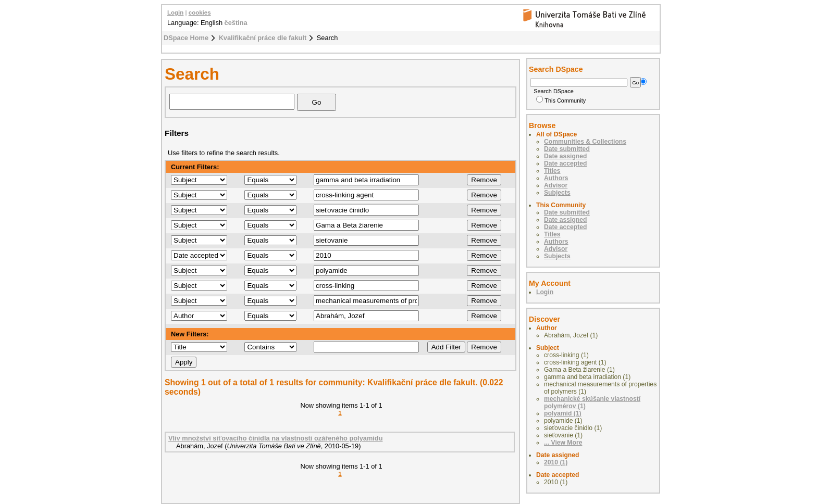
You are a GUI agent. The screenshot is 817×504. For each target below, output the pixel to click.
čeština (236, 23)
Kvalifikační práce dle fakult (263, 38)
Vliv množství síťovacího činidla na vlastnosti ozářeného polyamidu (275, 438)
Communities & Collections (585, 142)
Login (175, 12)
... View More (563, 443)
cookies (200, 12)
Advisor (556, 185)
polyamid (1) (563, 413)
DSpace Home (186, 38)
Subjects (557, 193)
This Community (561, 100)
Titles (552, 171)
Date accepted (565, 163)
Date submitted (567, 149)
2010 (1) (556, 462)
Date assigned (565, 156)
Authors (556, 178)
